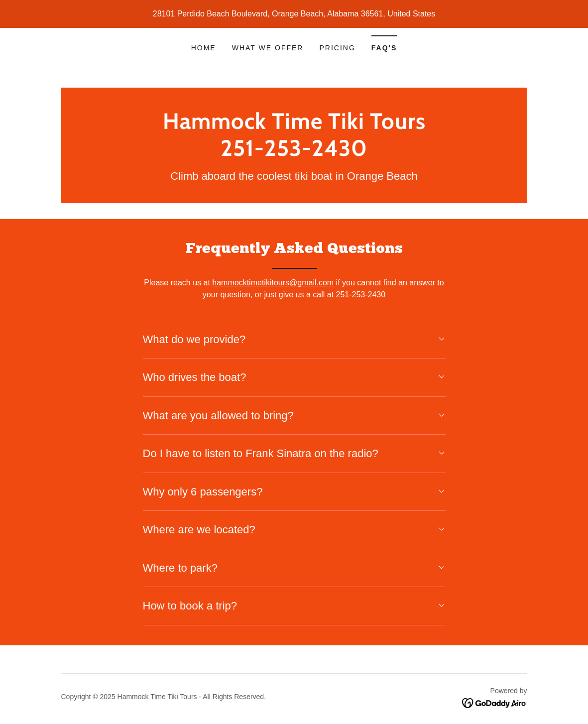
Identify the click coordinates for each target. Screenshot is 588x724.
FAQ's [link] (384, 48)
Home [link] (204, 48)
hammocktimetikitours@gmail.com (273, 283)
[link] (294, 153)
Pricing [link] (337, 48)
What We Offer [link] (268, 48)
